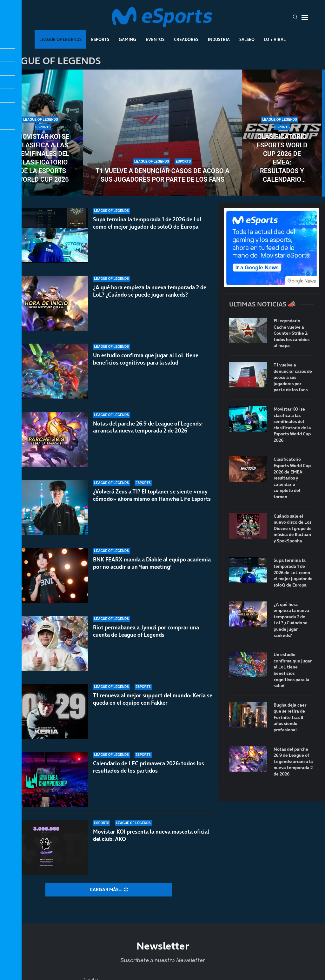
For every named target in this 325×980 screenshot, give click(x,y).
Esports (100, 39)
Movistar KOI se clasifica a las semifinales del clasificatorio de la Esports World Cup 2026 (43, 158)
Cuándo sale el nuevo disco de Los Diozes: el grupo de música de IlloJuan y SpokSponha (293, 529)
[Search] (295, 17)
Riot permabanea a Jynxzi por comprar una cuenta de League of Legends (146, 638)
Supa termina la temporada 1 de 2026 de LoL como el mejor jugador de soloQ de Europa (148, 223)
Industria (219, 39)
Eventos (155, 39)
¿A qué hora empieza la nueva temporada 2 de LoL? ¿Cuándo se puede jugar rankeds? (150, 291)
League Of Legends (60, 39)
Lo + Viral (275, 39)
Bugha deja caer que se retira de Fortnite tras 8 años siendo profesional (290, 718)
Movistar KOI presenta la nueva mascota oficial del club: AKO (151, 835)
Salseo (247, 39)
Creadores (186, 39)
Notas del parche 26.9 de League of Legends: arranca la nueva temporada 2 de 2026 (148, 433)
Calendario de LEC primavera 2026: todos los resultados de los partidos (149, 767)
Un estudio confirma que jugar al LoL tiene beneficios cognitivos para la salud (146, 360)
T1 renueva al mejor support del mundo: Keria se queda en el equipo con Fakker (153, 699)
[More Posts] (109, 890)
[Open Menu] (305, 17)
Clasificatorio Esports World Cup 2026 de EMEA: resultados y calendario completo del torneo (282, 158)
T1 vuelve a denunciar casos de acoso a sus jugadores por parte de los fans (162, 175)
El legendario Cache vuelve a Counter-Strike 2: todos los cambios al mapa (292, 333)
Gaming (127, 39)
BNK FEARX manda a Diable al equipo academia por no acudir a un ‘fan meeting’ (152, 571)
